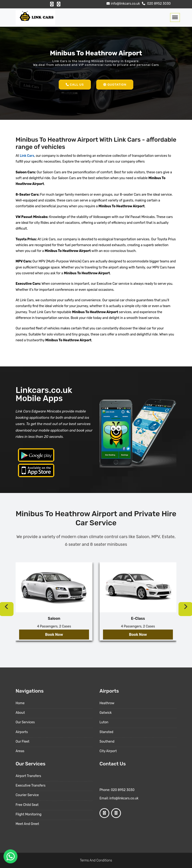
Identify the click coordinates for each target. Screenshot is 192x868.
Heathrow (107, 703)
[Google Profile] (59, 4)
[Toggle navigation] (175, 17)
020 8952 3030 (156, 4)
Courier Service (27, 795)
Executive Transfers (31, 786)
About (20, 713)
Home (20, 703)
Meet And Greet (27, 824)
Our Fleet (22, 742)
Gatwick (106, 713)
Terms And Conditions (96, 860)
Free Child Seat (27, 805)
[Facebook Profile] (52, 4)
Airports (22, 732)
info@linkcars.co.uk (123, 4)
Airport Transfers (28, 776)
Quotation (115, 85)
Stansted (106, 732)
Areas (20, 751)
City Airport (108, 751)
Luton (104, 722)
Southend (107, 742)
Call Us (75, 85)
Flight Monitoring (29, 814)
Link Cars (26, 156)
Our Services (25, 722)
